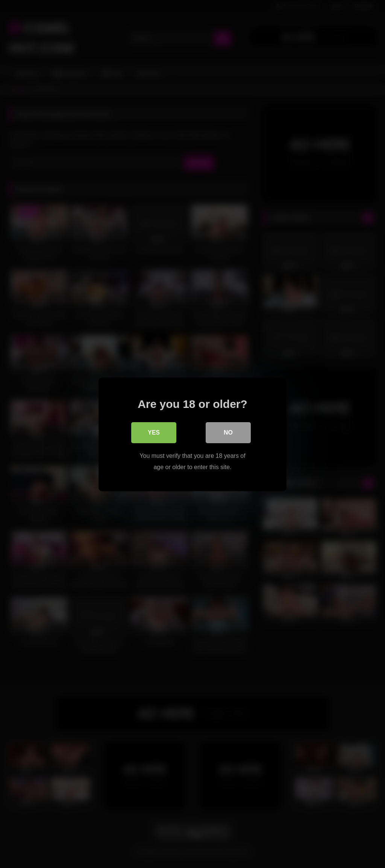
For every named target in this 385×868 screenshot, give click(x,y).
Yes (154, 432)
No (228, 432)
